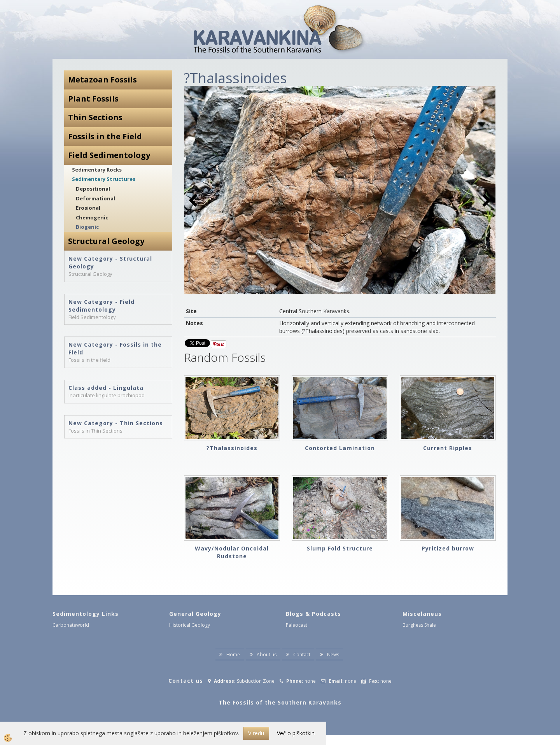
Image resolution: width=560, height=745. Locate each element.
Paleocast (297, 625)
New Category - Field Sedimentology (101, 306)
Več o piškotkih (296, 733)
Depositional (93, 189)
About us (267, 655)
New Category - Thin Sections (116, 423)
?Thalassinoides (232, 448)
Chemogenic (92, 217)
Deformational (95, 198)
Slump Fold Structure (340, 548)
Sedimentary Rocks (97, 170)
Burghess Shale (419, 625)
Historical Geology (190, 625)
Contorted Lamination (340, 448)
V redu (256, 733)
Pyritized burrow (448, 548)
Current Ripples (448, 448)
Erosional (88, 208)
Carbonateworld (71, 625)
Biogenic (87, 227)
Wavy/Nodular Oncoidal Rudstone (232, 552)
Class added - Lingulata (106, 388)
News (333, 655)
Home (233, 655)
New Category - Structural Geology (110, 262)
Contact (302, 655)
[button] (486, 201)
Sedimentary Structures (104, 179)
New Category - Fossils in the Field (115, 348)
